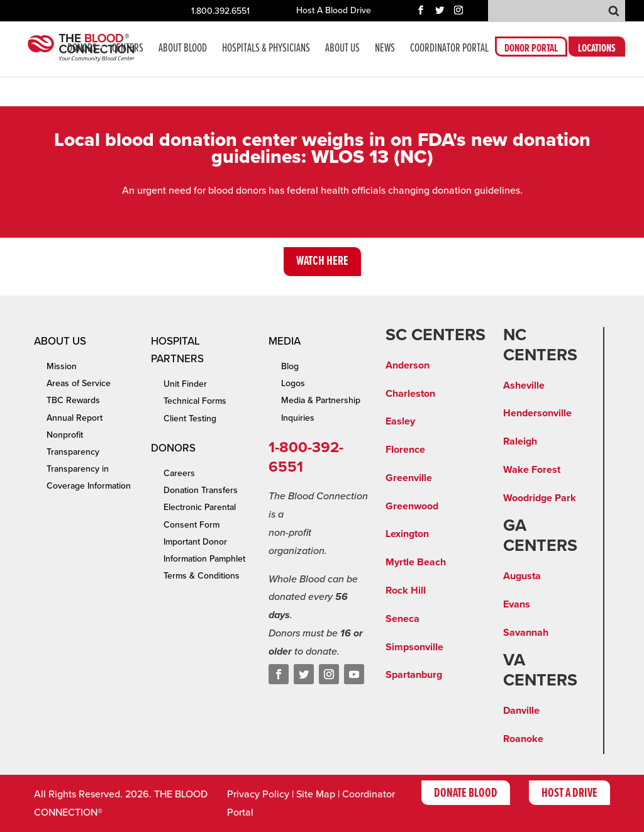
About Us (342, 50)
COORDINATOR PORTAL (449, 50)
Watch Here (322, 262)
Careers (179, 473)
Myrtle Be (408, 562)
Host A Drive (569, 794)
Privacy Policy (258, 794)
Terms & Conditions (202, 576)
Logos (293, 383)
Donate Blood (466, 794)
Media (285, 341)
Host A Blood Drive (334, 11)
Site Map (316, 794)
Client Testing (190, 419)
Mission (62, 366)
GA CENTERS (540, 536)
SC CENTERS (436, 335)
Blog (290, 366)
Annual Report (75, 418)
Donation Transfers (201, 490)
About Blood (183, 50)
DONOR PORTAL (531, 50)
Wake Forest (532, 470)
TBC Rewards (73, 400)
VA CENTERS (540, 670)
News (385, 50)
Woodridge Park (540, 498)
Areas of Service (79, 383)
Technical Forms (195, 401)
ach (438, 562)
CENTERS (128, 50)
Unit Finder (185, 384)
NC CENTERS (540, 345)
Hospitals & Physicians (266, 50)
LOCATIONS (597, 50)
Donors (82, 50)
